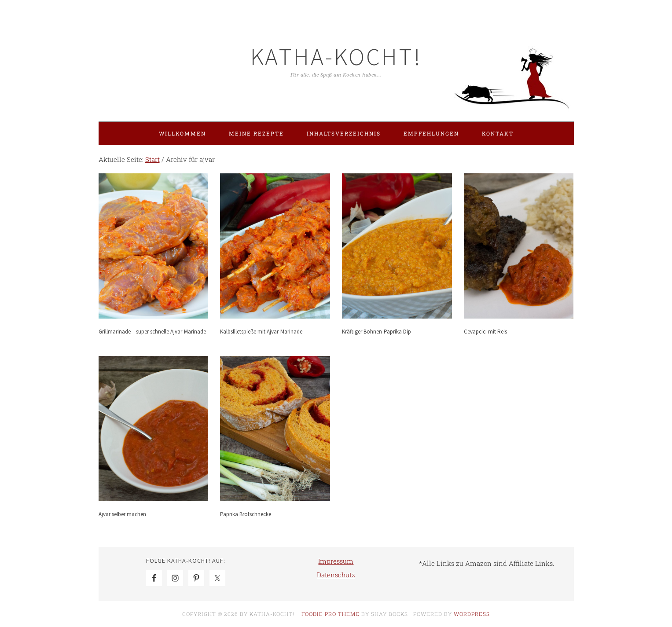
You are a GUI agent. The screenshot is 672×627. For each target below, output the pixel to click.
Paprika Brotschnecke (246, 514)
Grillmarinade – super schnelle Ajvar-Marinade (152, 332)
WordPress (472, 614)
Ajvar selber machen (122, 514)
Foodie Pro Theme (330, 614)
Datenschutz (336, 575)
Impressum (336, 561)
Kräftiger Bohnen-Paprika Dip (376, 332)
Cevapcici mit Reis (485, 332)
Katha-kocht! (336, 57)
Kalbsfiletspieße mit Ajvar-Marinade (261, 332)
